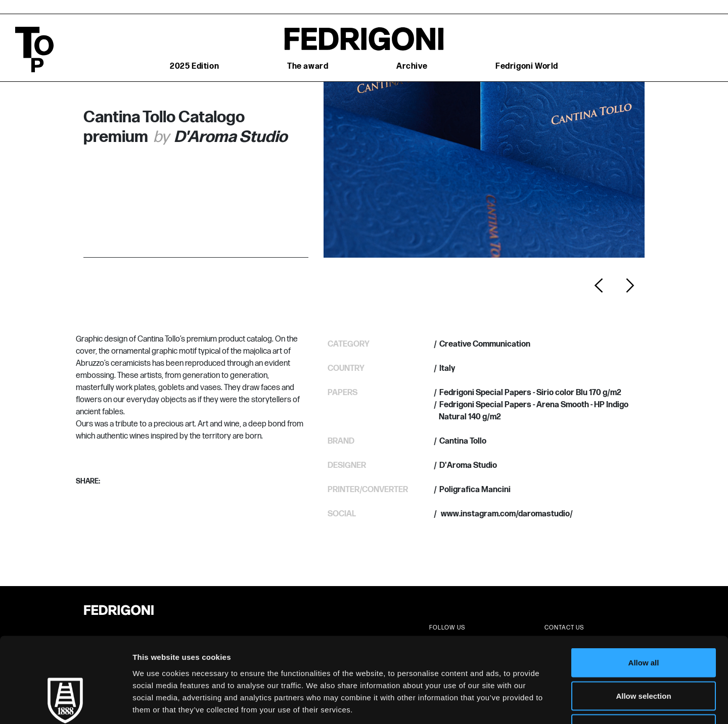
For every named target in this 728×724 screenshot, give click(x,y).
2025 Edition (194, 66)
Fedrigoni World (527, 66)
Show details (531, 704)
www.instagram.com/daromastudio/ (506, 514)
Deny (644, 658)
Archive (412, 66)
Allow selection (643, 625)
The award (308, 66)
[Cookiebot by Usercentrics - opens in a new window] (65, 704)
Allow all (644, 591)
